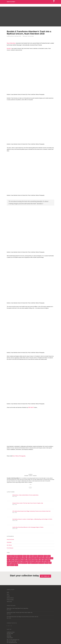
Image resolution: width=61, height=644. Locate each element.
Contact (8, 596)
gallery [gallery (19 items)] (25, 558)
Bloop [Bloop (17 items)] (31, 556)
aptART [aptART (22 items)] (13, 556)
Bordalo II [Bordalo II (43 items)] (35, 556)
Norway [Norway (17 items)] (35, 560)
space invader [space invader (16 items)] (41, 563)
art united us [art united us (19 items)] (20, 556)
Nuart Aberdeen (11, 43)
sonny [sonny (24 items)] (29, 563)
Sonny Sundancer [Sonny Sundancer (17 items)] (35, 563)
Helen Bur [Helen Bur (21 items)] (37, 558)
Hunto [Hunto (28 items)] (41, 558)
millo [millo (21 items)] (14, 560)
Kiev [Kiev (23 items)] (8, 560)
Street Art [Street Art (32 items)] (12, 565)
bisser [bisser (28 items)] (28, 556)
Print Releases (10, 548)
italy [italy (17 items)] (48, 558)
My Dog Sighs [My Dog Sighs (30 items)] (19, 560)
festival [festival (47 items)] (15, 558)
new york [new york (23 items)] (24, 560)
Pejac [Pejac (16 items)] (44, 560)
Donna (12, 36)
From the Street (31, 36)
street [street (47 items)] (8, 565)
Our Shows (9, 545)
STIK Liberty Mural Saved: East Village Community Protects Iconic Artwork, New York (31, 618)
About (8, 594)
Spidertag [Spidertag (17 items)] (47, 563)
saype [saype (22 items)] (19, 563)
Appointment (15, 640)
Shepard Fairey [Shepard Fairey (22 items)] (24, 563)
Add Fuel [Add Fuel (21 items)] (9, 556)
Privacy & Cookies (10, 600)
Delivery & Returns (10, 598)
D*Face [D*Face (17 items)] (45, 556)
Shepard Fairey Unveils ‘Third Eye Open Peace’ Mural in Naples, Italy (31, 613)
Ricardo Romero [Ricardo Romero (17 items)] (14, 563)
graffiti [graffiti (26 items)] (28, 558)
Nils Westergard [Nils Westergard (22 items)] (30, 560)
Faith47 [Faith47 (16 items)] (49, 556)
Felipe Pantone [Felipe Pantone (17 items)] (10, 558)
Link (30, 488)
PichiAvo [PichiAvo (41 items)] (9, 563)
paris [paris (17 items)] (41, 560)
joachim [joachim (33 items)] (51, 558)
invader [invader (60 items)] (45, 558)
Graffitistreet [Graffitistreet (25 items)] (33, 558)
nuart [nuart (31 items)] (38, 560)
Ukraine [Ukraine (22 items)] (16, 565)
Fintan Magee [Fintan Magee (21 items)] (20, 558)
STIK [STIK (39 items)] (50, 563)
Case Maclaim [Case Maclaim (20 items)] (40, 556)
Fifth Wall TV (31, 407)
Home (8, 592)
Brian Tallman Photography (19, 456)
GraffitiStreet (11, 2)
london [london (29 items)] (11, 560)
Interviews (9, 542)
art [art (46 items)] (16, 556)
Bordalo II (9, 48)
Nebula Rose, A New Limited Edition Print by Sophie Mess (31, 609)
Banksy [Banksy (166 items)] (25, 556)
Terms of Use (9, 602)
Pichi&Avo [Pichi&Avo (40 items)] (48, 560)
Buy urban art (46, 576)
